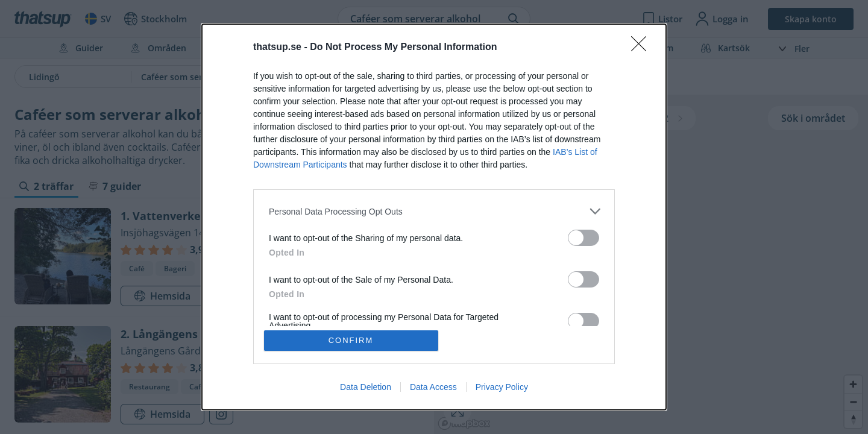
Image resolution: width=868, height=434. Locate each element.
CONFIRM (351, 340)
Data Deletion (366, 387)
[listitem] (434, 211)
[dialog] (434, 217)
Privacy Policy (502, 387)
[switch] (583, 238)
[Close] (643, 48)
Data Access (433, 387)
